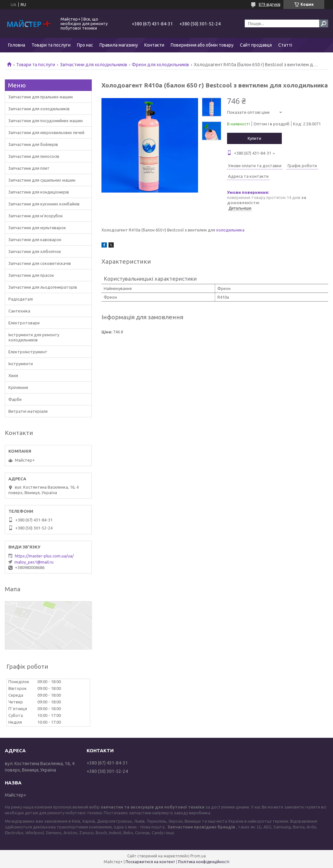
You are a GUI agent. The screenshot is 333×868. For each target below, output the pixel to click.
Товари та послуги (51, 45)
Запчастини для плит (29, 168)
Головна (17, 45)
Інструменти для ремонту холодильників (34, 337)
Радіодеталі (21, 299)
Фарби (15, 399)
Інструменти (21, 364)
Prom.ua (198, 856)
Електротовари (24, 323)
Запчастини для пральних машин (41, 97)
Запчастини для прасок (31, 275)
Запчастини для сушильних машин (42, 180)
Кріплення (18, 387)
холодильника (230, 230)
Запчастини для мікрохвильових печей (46, 132)
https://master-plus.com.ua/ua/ (44, 556)
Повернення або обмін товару (202, 45)
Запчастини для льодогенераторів (43, 287)
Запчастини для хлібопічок (35, 251)
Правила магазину (119, 45)
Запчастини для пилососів (34, 156)
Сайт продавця (256, 45)
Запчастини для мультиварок (37, 228)
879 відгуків (269, 4)
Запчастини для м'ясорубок (36, 216)
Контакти (154, 45)
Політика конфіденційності (204, 862)
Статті (285, 45)
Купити (254, 138)
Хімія (13, 375)
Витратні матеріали (28, 411)
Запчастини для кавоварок (35, 240)
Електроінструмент (28, 352)
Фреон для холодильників (160, 65)
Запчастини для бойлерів (33, 144)
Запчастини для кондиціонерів (39, 192)
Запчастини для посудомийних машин (46, 121)
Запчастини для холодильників (94, 65)
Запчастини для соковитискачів (40, 263)
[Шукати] (324, 23)
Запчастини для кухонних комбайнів (44, 204)
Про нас (85, 45)
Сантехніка (19, 311)
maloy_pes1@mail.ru (34, 562)
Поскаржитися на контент (150, 862)
